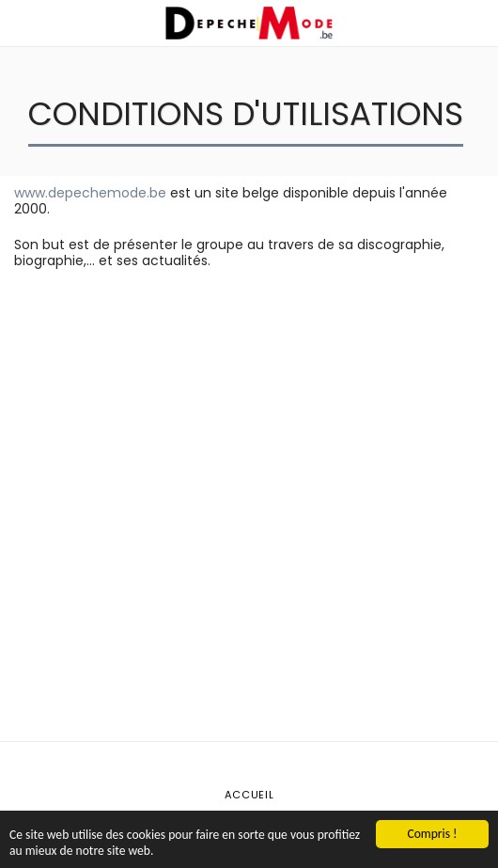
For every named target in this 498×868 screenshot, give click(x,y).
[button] (21, 23)
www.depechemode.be (90, 193)
